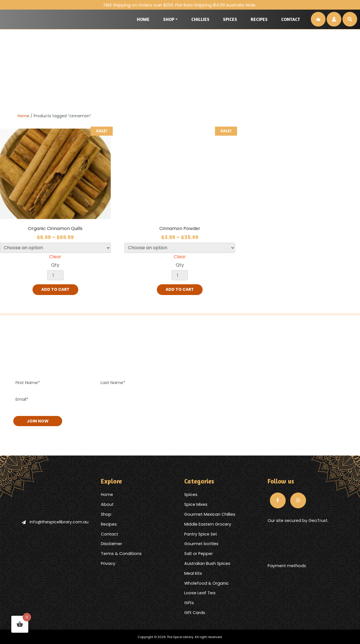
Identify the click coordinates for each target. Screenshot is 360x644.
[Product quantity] (55, 275)
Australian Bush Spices (207, 563)
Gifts (189, 602)
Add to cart (55, 290)
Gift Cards (195, 612)
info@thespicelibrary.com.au (55, 521)
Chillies (200, 19)
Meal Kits (193, 573)
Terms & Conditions (121, 553)
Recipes (259, 19)
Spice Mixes (196, 504)
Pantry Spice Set (201, 534)
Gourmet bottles (201, 543)
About (107, 504)
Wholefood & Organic (207, 583)
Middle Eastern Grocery (208, 524)
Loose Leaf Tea (200, 593)
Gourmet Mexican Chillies (210, 514)
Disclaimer (111, 543)
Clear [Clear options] (55, 257)
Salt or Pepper (199, 553)
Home (143, 19)
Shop (169, 19)
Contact (291, 19)
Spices (230, 19)
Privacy (108, 563)
